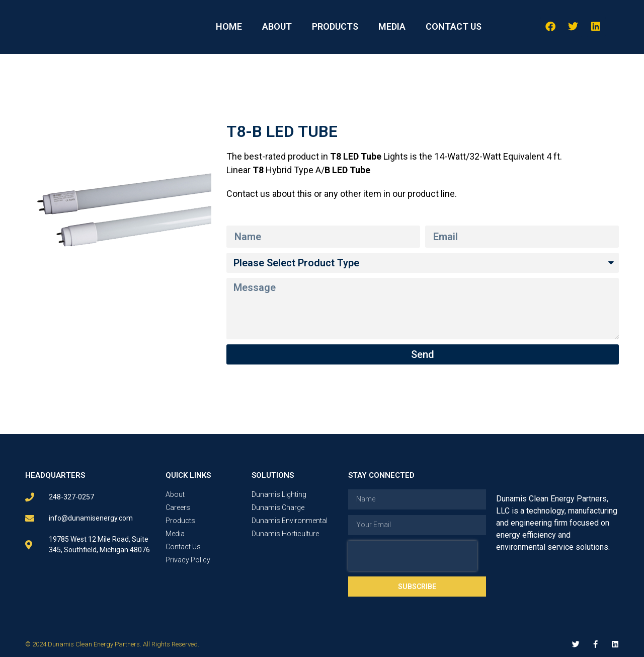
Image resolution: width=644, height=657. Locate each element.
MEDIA (392, 26)
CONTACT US (454, 26)
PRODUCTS (335, 26)
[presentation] (413, 556)
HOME (229, 26)
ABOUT (277, 26)
